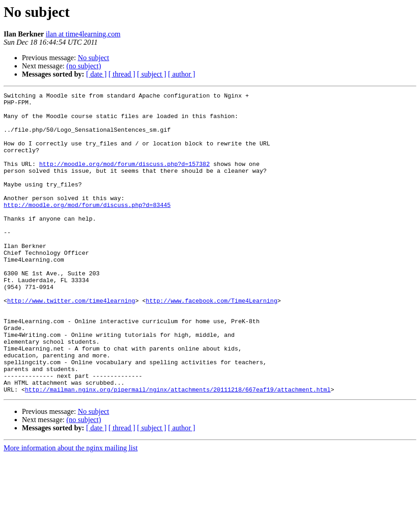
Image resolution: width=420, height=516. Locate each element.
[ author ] (182, 74)
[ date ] (96, 74)
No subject (94, 58)
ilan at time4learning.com (83, 34)
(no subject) (84, 66)
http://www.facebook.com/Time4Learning (212, 343)
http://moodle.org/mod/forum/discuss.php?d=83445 (87, 228)
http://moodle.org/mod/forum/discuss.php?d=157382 (124, 179)
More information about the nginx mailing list (71, 508)
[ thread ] (122, 74)
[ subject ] (152, 74)
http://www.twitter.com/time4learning (71, 343)
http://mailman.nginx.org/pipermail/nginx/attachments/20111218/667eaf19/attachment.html (178, 449)
